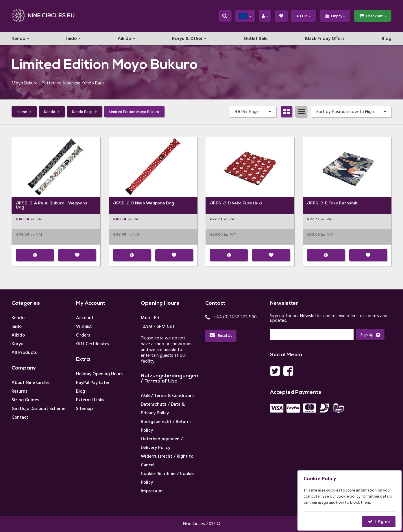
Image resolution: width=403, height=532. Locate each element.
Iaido (72, 39)
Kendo (19, 39)
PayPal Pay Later (93, 383)
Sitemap (84, 409)
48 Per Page (253, 112)
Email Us (221, 336)
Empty (335, 16)
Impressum (152, 491)
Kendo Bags (84, 112)
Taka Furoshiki (343, 203)
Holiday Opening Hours (99, 374)
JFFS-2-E (317, 203)
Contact (20, 418)
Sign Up (370, 335)
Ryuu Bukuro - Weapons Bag (52, 205)
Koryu (17, 344)
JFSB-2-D (124, 203)
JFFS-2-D (220, 203)
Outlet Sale (256, 39)
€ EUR (304, 16)
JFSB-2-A (26, 203)
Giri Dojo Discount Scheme (38, 409)
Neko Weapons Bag (155, 203)
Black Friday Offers (325, 39)
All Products (24, 353)
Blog (387, 39)
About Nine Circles (30, 383)
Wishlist (84, 327)
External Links (90, 400)
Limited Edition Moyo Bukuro (134, 112)
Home (24, 112)
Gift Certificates (93, 344)
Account (85, 318)
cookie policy (349, 497)
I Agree (382, 522)
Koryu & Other (187, 39)
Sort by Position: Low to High (351, 112)
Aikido (124, 39)
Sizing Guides (25, 400)
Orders (83, 335)
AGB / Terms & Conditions (168, 396)
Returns (19, 391)
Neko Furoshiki (247, 203)
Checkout (373, 16)
